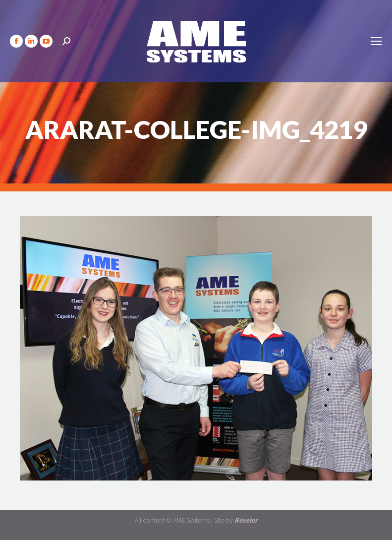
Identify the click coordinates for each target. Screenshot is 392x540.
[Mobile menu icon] (376, 41)
